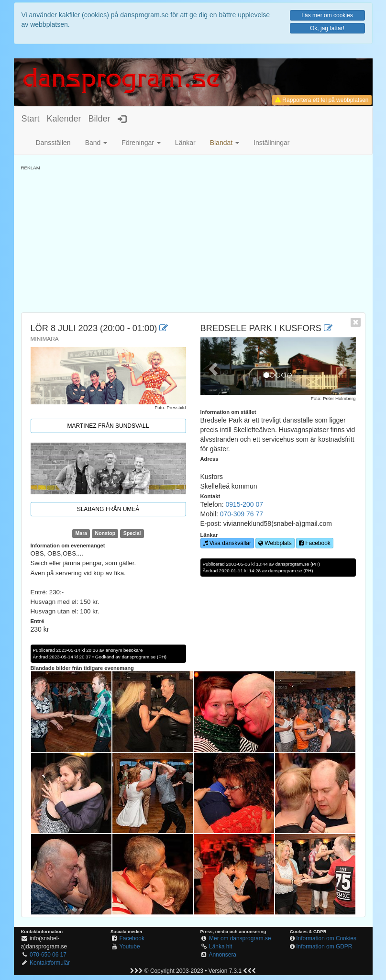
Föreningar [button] (141, 143)
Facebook (315, 543)
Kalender (64, 119)
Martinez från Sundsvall (108, 426)
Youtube (129, 947)
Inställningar (272, 143)
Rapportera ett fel (322, 100)
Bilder (99, 119)
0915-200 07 (244, 504)
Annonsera (222, 955)
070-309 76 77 (242, 514)
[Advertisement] (193, 238)
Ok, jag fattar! (327, 28)
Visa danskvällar (227, 543)
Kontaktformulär (50, 963)
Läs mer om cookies (327, 15)
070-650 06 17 (48, 955)
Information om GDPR (324, 947)
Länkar (185, 143)
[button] (225, 143)
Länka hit (221, 947)
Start (31, 119)
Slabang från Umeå (108, 509)
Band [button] (96, 143)
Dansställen (53, 143)
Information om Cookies (326, 938)
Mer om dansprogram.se (240, 938)
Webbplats (275, 543)
